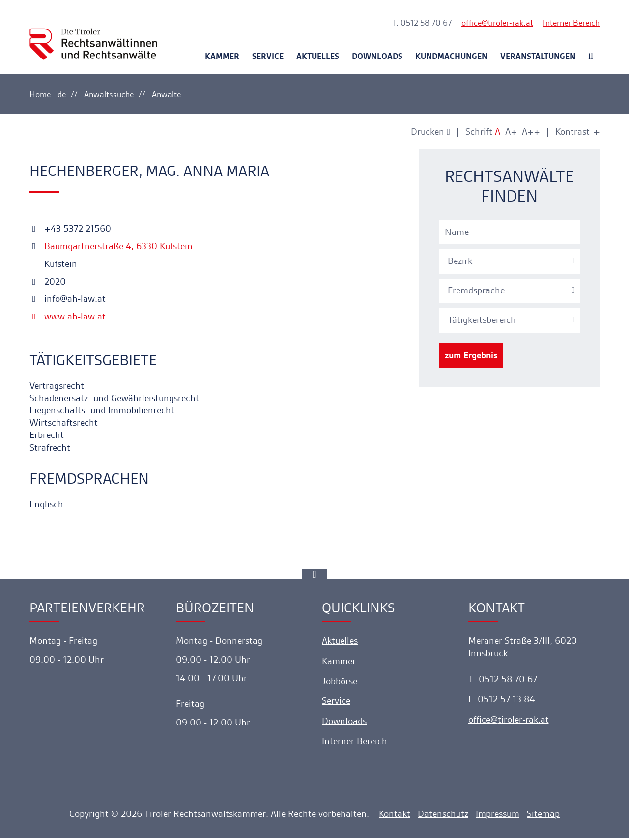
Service (268, 56)
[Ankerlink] (314, 577)
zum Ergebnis (471, 355)
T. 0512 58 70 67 (422, 23)
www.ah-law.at (68, 316)
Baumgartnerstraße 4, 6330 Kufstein (117, 246)
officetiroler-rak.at (497, 23)
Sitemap (543, 816)
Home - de (48, 94)
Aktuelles (318, 56)
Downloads (377, 56)
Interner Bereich (571, 23)
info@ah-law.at (68, 299)
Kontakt (395, 816)
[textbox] (511, 261)
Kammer (222, 56)
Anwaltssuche (109, 94)
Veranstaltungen (538, 56)
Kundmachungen (451, 56)
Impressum (498, 816)
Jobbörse (340, 683)
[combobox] (511, 260)
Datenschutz (443, 816)
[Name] (509, 232)
